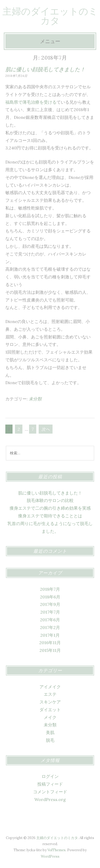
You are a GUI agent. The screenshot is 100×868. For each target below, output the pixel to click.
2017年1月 (50, 635)
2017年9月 (50, 604)
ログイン (50, 776)
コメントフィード (50, 792)
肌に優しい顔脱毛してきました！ (45, 69)
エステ (50, 694)
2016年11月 (50, 643)
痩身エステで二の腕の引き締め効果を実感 (50, 508)
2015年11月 (50, 650)
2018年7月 (50, 589)
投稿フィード (50, 784)
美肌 (50, 732)
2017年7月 (50, 612)
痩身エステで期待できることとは (50, 516)
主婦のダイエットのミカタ (50, 16)
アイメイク (50, 687)
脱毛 (50, 740)
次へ (46, 429)
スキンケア (50, 702)
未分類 (35, 399)
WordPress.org (50, 799)
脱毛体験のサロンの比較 (50, 500)
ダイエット (50, 710)
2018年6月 (50, 597)
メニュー (50, 41)
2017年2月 (50, 627)
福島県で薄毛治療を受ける (31, 102)
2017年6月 (50, 620)
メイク (50, 717)
